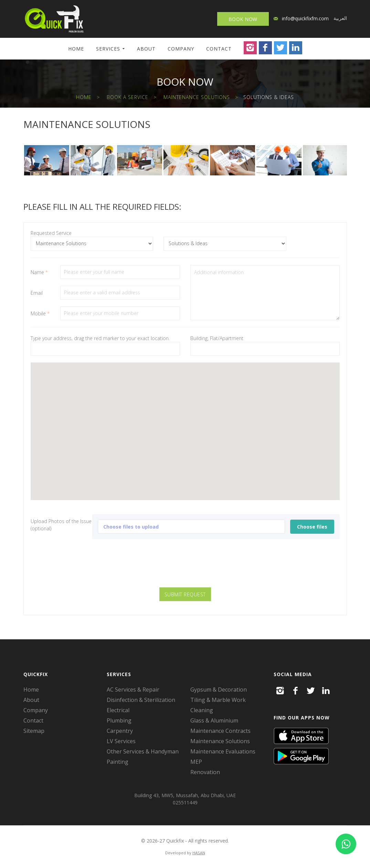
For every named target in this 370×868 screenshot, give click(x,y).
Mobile (40, 313)
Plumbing (119, 720)
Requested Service (51, 233)
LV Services (121, 741)
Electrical (118, 710)
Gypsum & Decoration (219, 690)
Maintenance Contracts (220, 731)
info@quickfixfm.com (305, 18)
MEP (196, 762)
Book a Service (128, 97)
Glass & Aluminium (214, 720)
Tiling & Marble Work (218, 700)
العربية (340, 18)
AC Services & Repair (133, 690)
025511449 (185, 802)
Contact (219, 49)
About (146, 49)
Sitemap (34, 731)
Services (108, 49)
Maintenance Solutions (197, 97)
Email (37, 293)
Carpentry (120, 731)
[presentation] (185, 567)
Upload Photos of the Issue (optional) (61, 525)
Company (181, 49)
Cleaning (202, 710)
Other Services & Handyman (143, 751)
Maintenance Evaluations (223, 751)
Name (39, 272)
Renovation (205, 772)
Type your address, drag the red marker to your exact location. (100, 338)
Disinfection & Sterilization (141, 700)
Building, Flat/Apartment (217, 338)
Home (76, 49)
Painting (118, 762)
